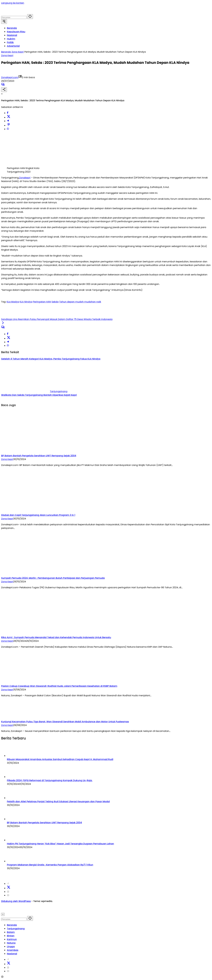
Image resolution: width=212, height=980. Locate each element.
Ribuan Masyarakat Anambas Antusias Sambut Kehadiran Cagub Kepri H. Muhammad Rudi (60, 759)
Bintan (11, 936)
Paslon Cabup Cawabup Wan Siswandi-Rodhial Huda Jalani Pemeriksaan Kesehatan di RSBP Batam (59, 686)
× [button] (3, 914)
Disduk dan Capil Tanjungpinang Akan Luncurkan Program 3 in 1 (38, 515)
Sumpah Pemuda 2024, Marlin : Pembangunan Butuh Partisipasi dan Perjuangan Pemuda (53, 578)
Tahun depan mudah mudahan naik (80, 302)
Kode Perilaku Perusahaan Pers (89, 874)
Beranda (12, 925)
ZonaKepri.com (10, 77)
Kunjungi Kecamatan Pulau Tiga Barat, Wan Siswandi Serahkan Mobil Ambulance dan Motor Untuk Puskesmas (65, 722)
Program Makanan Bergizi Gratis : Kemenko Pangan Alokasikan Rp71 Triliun (50, 865)
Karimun (12, 939)
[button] (30, 17)
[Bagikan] (4, 90)
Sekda (55, 302)
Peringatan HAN (42, 302)
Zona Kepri (7, 55)
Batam (11, 932)
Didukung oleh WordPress (16, 901)
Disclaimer (64, 874)
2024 (6, 874)
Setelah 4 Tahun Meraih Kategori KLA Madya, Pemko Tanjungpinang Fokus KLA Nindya (51, 359)
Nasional (12, 954)
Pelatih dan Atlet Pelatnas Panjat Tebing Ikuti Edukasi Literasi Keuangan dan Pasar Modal (58, 801)
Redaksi (51, 874)
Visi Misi (141, 874)
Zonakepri (25, 178)
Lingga (11, 947)
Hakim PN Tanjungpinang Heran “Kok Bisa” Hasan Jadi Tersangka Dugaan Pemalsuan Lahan (60, 844)
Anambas (13, 950)
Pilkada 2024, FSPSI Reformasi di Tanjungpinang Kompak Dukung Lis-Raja (50, 780)
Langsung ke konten (13, 3)
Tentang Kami (37, 874)
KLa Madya (13, 302)
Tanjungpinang (59, 391)
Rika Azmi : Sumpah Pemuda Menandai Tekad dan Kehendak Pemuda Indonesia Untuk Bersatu (56, 637)
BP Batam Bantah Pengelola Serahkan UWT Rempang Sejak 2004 (39, 456)
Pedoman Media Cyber (122, 874)
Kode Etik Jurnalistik (159, 874)
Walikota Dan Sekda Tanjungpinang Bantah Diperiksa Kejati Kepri (39, 395)
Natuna (11, 943)
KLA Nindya (26, 302)
